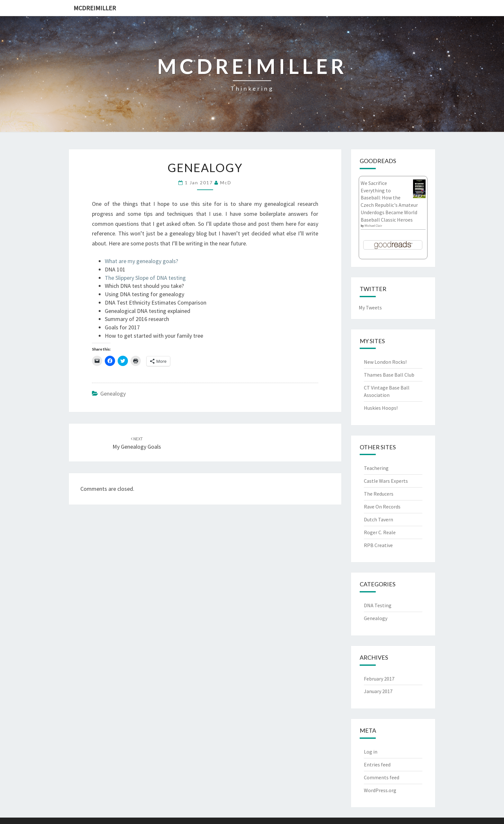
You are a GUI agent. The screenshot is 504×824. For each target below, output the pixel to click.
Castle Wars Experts (386, 481)
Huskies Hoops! (381, 408)
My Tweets (370, 307)
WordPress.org (380, 790)
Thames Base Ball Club (389, 375)
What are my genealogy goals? (141, 261)
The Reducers (379, 494)
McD (226, 183)
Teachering (376, 468)
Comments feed (382, 777)
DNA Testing (378, 605)
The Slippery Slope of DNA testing (145, 278)
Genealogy (113, 394)
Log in (371, 752)
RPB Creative (378, 545)
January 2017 (378, 691)
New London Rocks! (385, 362)
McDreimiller (95, 8)
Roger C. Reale (380, 532)
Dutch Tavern (378, 519)
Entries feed (377, 764)
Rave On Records (382, 507)
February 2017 (379, 679)
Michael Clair (373, 226)
